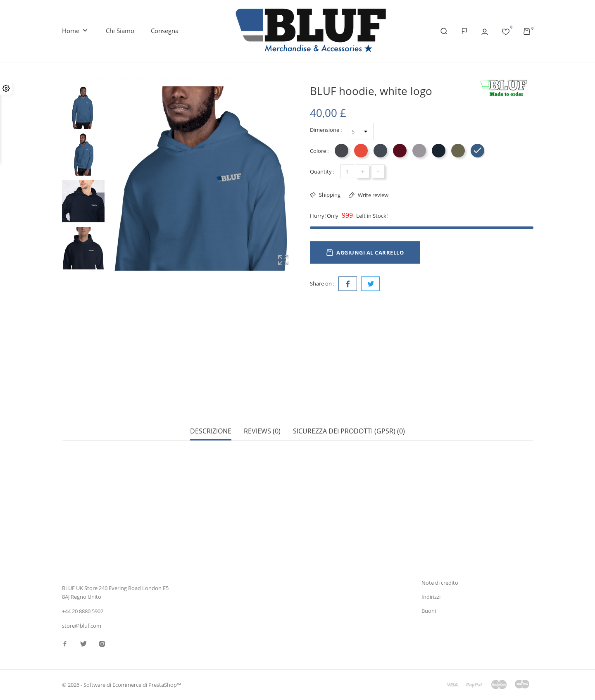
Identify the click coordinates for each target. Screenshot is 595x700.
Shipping (329, 195)
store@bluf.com (82, 626)
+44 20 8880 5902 (83, 612)
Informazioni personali (449, 555)
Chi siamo (120, 31)
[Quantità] (347, 171)
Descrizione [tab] (211, 402)
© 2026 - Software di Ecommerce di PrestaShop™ (121, 685)
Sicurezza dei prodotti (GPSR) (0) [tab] (349, 402)
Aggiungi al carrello (365, 252)
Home (76, 31)
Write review (372, 195)
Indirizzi (431, 597)
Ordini (429, 569)
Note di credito (440, 583)
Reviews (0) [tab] (262, 402)
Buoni (429, 611)
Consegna (165, 31)
